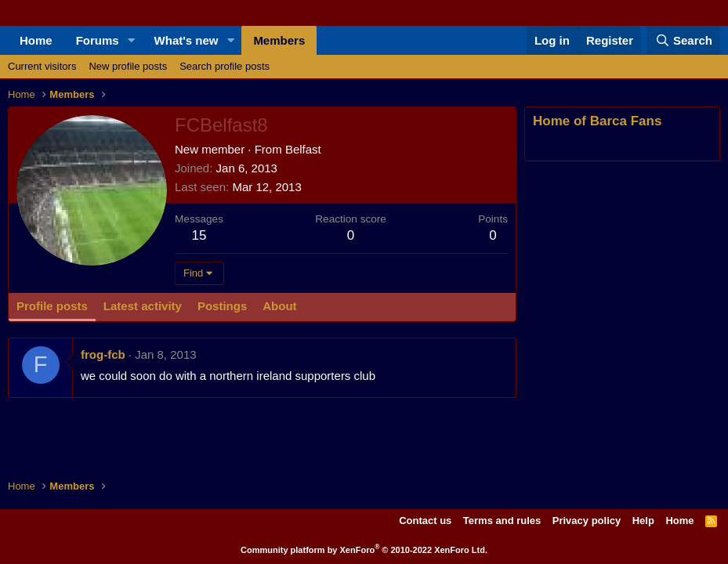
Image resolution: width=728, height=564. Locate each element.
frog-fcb (103, 354)
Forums (98, 40)
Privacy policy (587, 521)
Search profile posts (225, 66)
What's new (187, 40)
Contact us (425, 521)
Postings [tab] (222, 306)
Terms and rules (502, 521)
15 (199, 235)
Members (279, 40)
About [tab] (279, 306)
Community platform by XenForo (364, 550)
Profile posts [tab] (52, 306)
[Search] (683, 40)
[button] (132, 40)
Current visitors (42, 66)
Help (643, 521)
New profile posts (128, 66)
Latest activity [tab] (143, 306)
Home (36, 40)
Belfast (303, 149)
